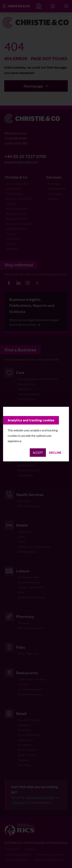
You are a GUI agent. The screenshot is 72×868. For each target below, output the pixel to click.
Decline (55, 453)
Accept (38, 453)
